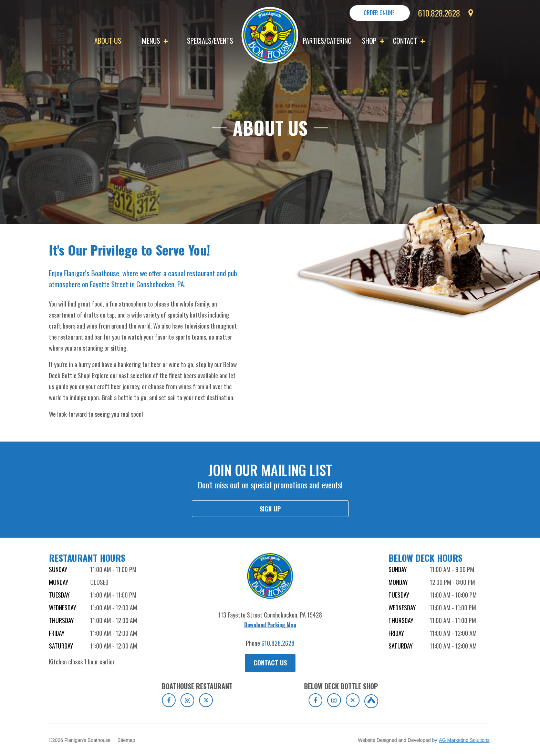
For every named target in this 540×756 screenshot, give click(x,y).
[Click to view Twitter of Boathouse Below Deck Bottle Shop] (353, 700)
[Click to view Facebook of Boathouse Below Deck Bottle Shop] (315, 700)
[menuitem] (115, 41)
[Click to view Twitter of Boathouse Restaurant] (206, 700)
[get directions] (467, 16)
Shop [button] (373, 41)
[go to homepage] (270, 34)
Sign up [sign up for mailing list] (270, 509)
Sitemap (126, 740)
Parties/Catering (327, 41)
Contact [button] (409, 41)
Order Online (379, 13)
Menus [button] (155, 41)
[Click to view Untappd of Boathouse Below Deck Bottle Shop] (371, 701)
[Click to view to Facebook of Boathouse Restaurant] (169, 700)
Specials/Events (210, 41)
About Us (108, 41)
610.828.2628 (278, 643)
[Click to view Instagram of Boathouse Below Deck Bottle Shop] (334, 700)
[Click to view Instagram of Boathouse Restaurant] (187, 700)
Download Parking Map (270, 625)
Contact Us (270, 663)
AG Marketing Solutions (464, 740)
